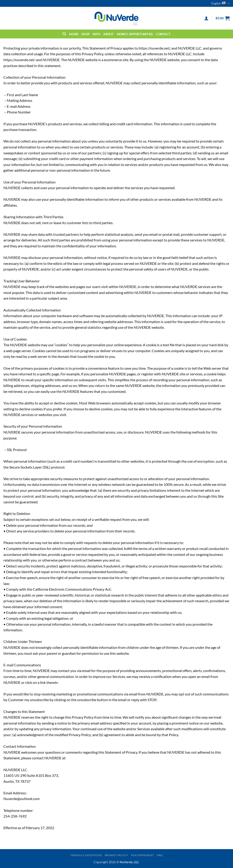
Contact (163, 34)
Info (96, 34)
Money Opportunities (135, 34)
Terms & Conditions (86, 855)
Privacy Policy (116, 855)
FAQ (160, 855)
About (108, 34)
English (220, 4)
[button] (206, 18)
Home (74, 34)
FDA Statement (143, 855)
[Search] (64, 34)
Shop (86, 34)
